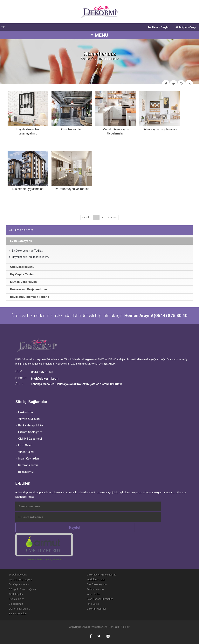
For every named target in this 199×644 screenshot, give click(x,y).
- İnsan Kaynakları (28, 459)
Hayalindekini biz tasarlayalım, (29, 257)
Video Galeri (93, 594)
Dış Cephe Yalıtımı (19, 584)
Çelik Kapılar (16, 594)
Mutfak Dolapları (96, 579)
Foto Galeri (93, 604)
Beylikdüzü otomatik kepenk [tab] (28, 297)
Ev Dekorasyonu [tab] (20, 241)
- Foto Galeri (24, 445)
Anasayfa (87, 59)
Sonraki (112, 217)
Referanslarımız (95, 589)
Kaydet (75, 528)
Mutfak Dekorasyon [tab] (22, 282)
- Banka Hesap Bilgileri (30, 425)
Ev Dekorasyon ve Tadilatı (72, 189)
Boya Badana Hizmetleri (100, 599)
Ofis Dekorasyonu (97, 584)
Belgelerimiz (16, 604)
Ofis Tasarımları (72, 129)
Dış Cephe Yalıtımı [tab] (21, 274)
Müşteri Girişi (186, 27)
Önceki (86, 217)
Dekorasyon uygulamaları (160, 129)
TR (3, 27)
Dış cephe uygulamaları (28, 189)
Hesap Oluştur (159, 27)
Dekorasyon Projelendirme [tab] (27, 289)
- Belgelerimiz (25, 472)
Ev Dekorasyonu (18, 575)
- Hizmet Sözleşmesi (30, 432)
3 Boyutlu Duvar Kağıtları (22, 589)
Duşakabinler (16, 599)
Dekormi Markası (96, 609)
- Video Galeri (25, 452)
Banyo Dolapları (18, 614)
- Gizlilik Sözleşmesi (29, 439)
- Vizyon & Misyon (28, 419)
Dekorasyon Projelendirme (101, 575)
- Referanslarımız (27, 465)
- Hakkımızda (25, 412)
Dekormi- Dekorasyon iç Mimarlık (44, 560)
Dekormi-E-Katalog (20, 609)
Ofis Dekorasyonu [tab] (21, 267)
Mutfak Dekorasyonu (21, 579)
